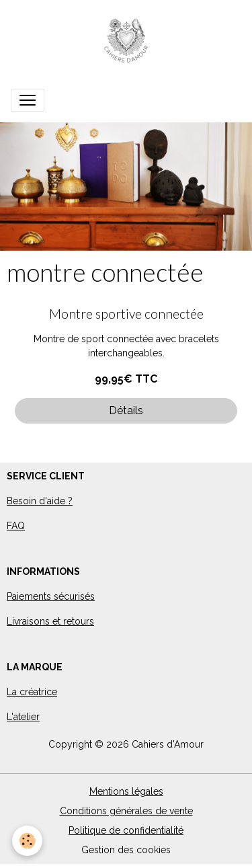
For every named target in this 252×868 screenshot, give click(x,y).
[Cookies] (27, 841)
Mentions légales (126, 791)
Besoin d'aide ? (40, 501)
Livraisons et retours (50, 621)
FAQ (16, 526)
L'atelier (23, 717)
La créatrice (32, 692)
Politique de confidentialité (126, 830)
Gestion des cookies (126, 850)
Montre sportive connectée (126, 314)
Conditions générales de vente (126, 811)
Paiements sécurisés (51, 596)
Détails (126, 410)
